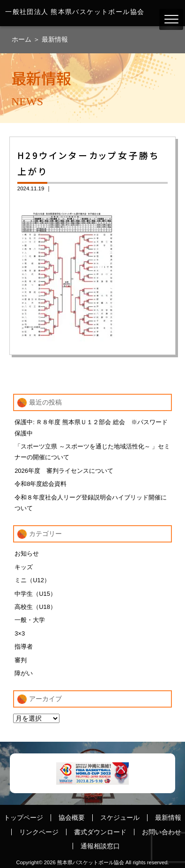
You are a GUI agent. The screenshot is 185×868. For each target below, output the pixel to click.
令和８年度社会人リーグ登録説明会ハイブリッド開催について (91, 503)
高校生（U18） (35, 607)
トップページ (23, 817)
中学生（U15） (35, 594)
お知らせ (27, 553)
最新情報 (55, 39)
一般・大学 (30, 620)
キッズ (24, 567)
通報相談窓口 (100, 846)
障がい (24, 673)
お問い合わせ (162, 832)
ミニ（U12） (32, 580)
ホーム (22, 39)
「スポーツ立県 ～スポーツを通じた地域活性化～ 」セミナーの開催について (92, 452)
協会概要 (72, 817)
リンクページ (39, 832)
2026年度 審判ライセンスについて (64, 471)
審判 (21, 660)
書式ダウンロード (100, 832)
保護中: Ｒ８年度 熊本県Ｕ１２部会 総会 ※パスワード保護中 (91, 427)
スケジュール (120, 817)
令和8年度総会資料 (41, 484)
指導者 (24, 647)
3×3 (20, 633)
